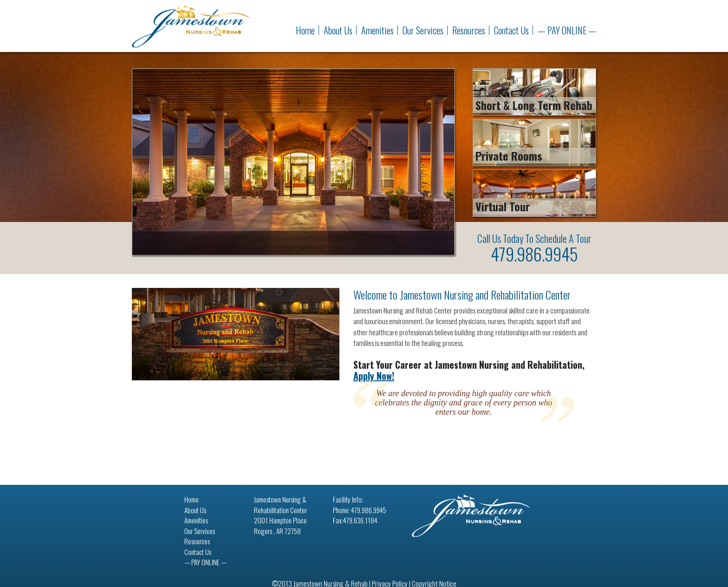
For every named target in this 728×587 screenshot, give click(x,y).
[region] (293, 162)
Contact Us (511, 30)
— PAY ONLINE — (567, 30)
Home (305, 30)
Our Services (423, 30)
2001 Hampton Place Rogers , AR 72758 (280, 525)
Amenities (377, 30)
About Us (338, 30)
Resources (469, 30)
